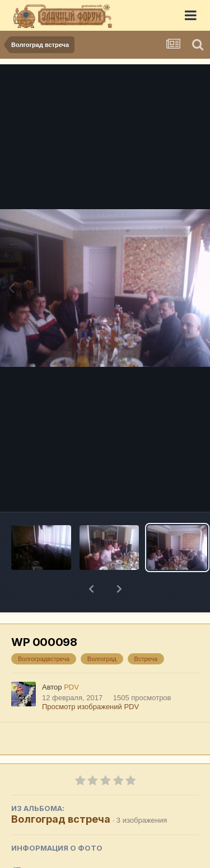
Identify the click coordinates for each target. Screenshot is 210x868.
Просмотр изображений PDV (90, 678)
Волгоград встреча (61, 790)
